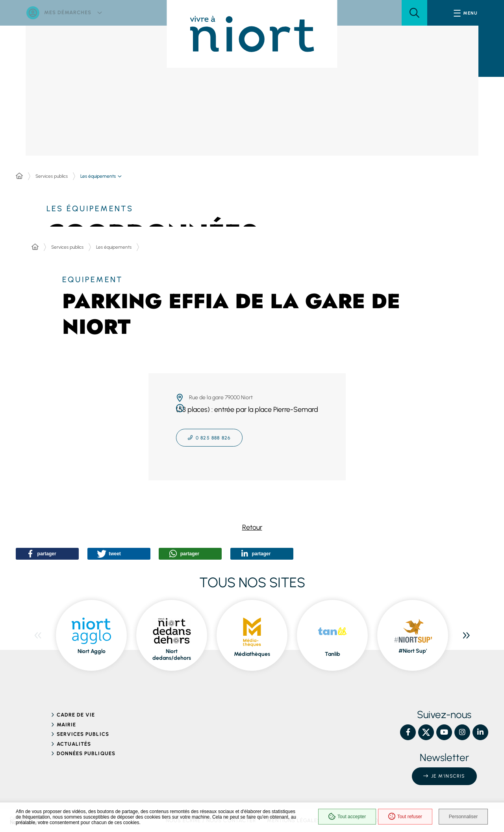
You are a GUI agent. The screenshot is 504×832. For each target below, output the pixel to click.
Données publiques (86, 751)
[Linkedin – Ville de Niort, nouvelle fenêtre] (480, 730)
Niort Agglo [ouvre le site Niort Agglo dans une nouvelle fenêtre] (92, 649)
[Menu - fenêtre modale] (466, 13)
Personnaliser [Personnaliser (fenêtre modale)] (464, 817)
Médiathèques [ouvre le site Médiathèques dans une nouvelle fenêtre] (252, 652)
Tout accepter (344, 817)
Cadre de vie (76, 712)
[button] (414, 13)
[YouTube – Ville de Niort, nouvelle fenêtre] (444, 730)
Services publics (52, 176)
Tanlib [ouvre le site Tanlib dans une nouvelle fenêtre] (333, 652)
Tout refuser (402, 817)
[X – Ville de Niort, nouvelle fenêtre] (426, 730)
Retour (252, 527)
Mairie (66, 722)
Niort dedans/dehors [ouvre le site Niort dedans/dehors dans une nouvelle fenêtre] (172, 652)
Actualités (74, 741)
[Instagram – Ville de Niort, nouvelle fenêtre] (462, 730)
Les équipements (114, 247)
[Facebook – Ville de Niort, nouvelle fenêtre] (408, 730)
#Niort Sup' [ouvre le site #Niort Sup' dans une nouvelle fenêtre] (413, 649)
